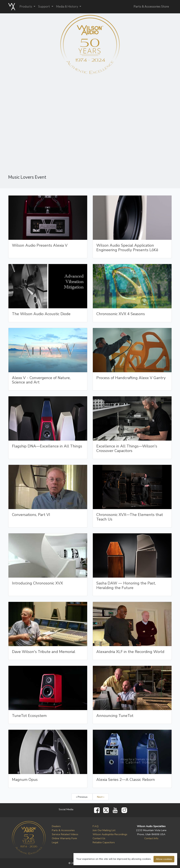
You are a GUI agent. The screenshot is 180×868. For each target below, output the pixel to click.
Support (44, 7)
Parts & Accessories (63, 830)
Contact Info (151, 838)
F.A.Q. (96, 826)
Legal (55, 842)
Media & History (67, 7)
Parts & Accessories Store (151, 7)
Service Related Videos (65, 834)
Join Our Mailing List (104, 830)
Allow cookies (164, 859)
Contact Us (99, 838)
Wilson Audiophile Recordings (110, 834)
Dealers (56, 826)
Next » (101, 797)
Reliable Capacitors (104, 842)
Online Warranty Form (64, 838)
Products (26, 7)
